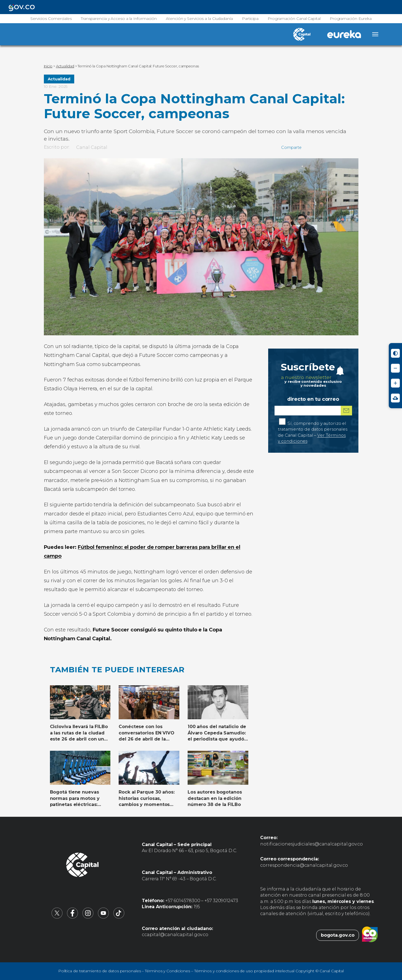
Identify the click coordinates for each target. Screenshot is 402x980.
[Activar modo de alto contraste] (395, 353)
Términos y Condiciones (167, 971)
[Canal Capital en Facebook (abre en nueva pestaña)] (73, 917)
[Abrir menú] (375, 34)
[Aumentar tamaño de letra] (395, 383)
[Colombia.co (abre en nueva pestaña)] (370, 935)
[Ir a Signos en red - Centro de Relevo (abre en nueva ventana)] (395, 398)
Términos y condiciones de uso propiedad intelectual (244, 971)
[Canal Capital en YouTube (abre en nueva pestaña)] (103, 917)
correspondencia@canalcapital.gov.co (304, 865)
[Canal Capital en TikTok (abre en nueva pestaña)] (119, 917)
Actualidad (59, 79)
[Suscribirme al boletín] (346, 411)
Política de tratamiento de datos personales (100, 971)
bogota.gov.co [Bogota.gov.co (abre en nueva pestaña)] (338, 935)
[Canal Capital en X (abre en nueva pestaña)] (57, 917)
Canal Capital (92, 147)
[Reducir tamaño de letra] (395, 368)
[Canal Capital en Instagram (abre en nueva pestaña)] (88, 917)
